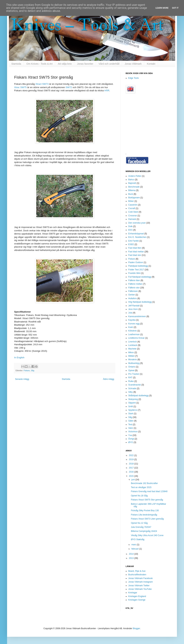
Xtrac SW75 (20, 87)
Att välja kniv (65, 64)
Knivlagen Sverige (137, 600)
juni (133, 480)
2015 (132, 476)
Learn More (162, 8)
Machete (132, 349)
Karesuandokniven (137, 316)
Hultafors (133, 298)
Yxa (130, 435)
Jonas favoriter (85, 64)
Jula (130, 313)
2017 (132, 468)
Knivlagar (133, 593)
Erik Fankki (133, 241)
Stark (131, 414)
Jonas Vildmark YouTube (140, 589)
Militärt (131, 356)
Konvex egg (134, 324)
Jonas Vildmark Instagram (141, 582)
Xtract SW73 (42, 84)
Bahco (131, 180)
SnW (131, 406)
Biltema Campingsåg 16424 (144, 531)
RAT (130, 378)
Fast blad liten (135, 248)
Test (130, 425)
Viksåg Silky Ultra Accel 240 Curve (147, 535)
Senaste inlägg (22, 379)
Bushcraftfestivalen (137, 575)
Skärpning (133, 399)
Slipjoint (132, 403)
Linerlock (133, 342)
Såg (32, 370)
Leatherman (134, 334)
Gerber (132, 295)
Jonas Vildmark (133, 64)
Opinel (131, 370)
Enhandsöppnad (136, 234)
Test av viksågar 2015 (141, 487)
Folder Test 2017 (136, 270)
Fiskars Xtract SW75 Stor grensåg (147, 500)
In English (19, 357)
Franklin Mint (134, 273)
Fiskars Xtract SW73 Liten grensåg (147, 519)
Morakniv (133, 360)
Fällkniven (133, 291)
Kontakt (151, 64)
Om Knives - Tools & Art (39, 64)
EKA (130, 230)
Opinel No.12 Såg (139, 523)
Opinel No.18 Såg (139, 496)
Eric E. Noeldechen (137, 237)
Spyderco (133, 410)
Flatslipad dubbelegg (138, 266)
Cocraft (132, 208)
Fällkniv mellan (135, 284)
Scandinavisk (135, 385)
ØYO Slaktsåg (138, 539)
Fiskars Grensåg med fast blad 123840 (149, 491)
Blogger (136, 628)
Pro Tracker (134, 374)
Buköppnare (134, 198)
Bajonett (132, 183)
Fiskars (27, 370)
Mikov (131, 352)
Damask (132, 219)
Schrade (132, 388)
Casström (133, 205)
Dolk (130, 226)
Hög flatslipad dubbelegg (140, 302)
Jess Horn (133, 309)
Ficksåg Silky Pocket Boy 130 (145, 511)
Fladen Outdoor (136, 262)
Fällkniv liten (134, 280)
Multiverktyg (134, 363)
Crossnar (133, 216)
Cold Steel (133, 212)
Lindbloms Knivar (136, 338)
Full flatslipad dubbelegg (140, 277)
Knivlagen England (137, 596)
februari (135, 549)
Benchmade (134, 187)
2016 (132, 472)
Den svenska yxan (137, 223)
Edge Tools (133, 78)
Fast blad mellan (136, 252)
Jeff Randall (134, 306)
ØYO (131, 442)
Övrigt (131, 439)
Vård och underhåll (109, 64)
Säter (131, 421)
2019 (132, 459)
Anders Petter (135, 176)
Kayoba (132, 320)
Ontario (132, 367)
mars (134, 545)
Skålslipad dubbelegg (138, 396)
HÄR (107, 90)
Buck (131, 194)
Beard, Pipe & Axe (137, 571)
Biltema (132, 190)
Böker (131, 201)
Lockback (133, 345)
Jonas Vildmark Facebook (140, 578)
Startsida (16, 64)
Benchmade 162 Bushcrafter (144, 483)
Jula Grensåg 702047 (141, 527)
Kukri (131, 327)
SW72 (69, 87)
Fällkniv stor (134, 288)
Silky (130, 392)
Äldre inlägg (109, 379)
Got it (175, 8)
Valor (131, 428)
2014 (132, 554)
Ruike (131, 381)
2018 (132, 464)
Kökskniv (133, 331)
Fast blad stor (135, 255)
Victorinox (133, 432)
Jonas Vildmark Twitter (139, 586)
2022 (132, 455)
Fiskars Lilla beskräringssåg (144, 515)
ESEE (131, 244)
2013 (132, 558)
